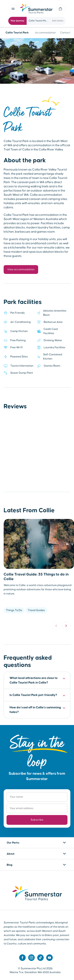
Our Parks (13, 843)
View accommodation (21, 270)
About (11, 854)
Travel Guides (36, 610)
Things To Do (14, 610)
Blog (10, 865)
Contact (65, 33)
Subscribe (37, 820)
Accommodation (45, 33)
